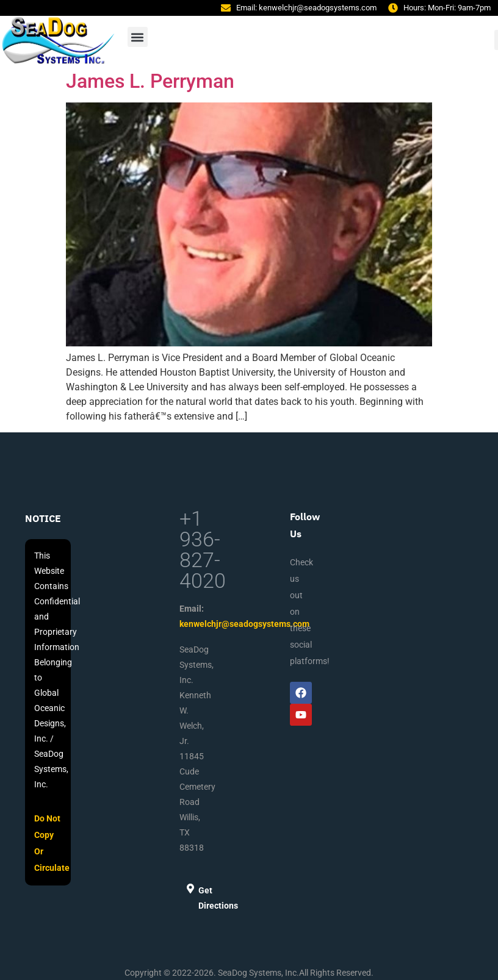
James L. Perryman (150, 81)
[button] (138, 37)
